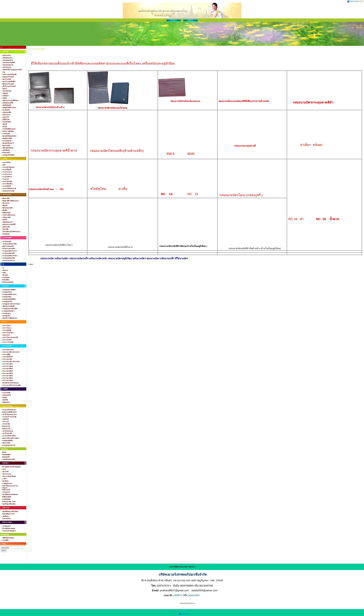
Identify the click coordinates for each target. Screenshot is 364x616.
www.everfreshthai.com (188, 603)
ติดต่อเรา (191, 20)
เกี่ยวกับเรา (174, 20)
